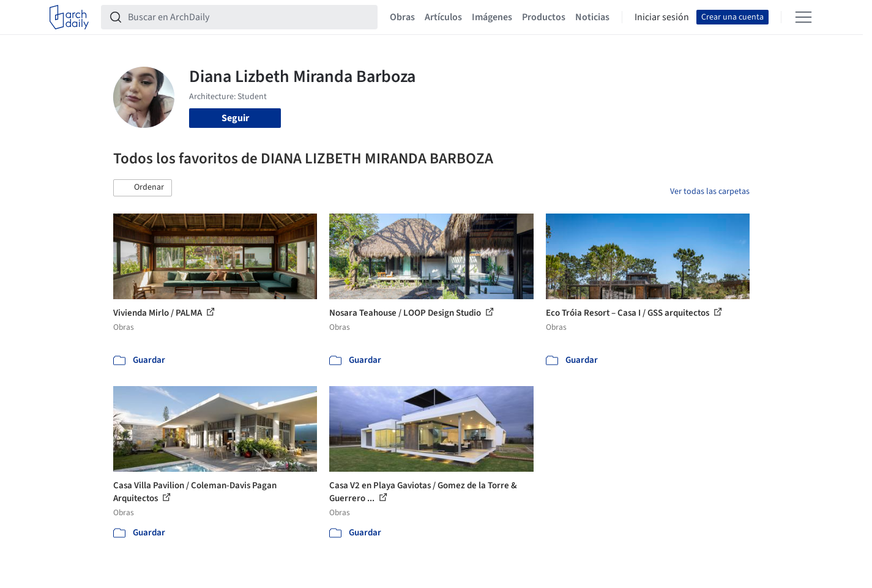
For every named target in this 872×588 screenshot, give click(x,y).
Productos (544, 17)
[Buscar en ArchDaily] (249, 17)
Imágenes (492, 17)
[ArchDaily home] (69, 17)
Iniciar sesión (662, 17)
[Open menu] (803, 17)
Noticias (592, 17)
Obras (402, 17)
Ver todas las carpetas (710, 192)
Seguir (235, 118)
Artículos (443, 17)
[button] (143, 188)
